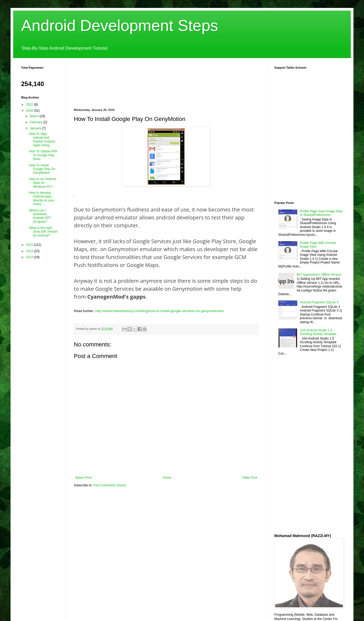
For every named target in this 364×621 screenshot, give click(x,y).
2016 (30, 111)
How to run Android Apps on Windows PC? (42, 183)
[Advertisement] (94, 83)
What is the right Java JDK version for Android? (43, 232)
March (35, 116)
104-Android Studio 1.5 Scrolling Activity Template (318, 332)
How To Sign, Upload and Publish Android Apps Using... (42, 140)
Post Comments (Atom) (110, 485)
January (36, 128)
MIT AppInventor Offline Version (319, 275)
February (37, 122)
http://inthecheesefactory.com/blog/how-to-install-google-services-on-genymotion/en (160, 311)
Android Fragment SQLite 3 (319, 302)
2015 (30, 245)
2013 (30, 257)
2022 (30, 105)
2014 (30, 251)
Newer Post (83, 478)
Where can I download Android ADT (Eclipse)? (40, 216)
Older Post (250, 478)
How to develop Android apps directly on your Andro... (42, 198)
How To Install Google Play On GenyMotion (42, 169)
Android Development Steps (120, 25)
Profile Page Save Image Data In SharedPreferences (321, 213)
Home (167, 478)
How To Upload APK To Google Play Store (43, 155)
